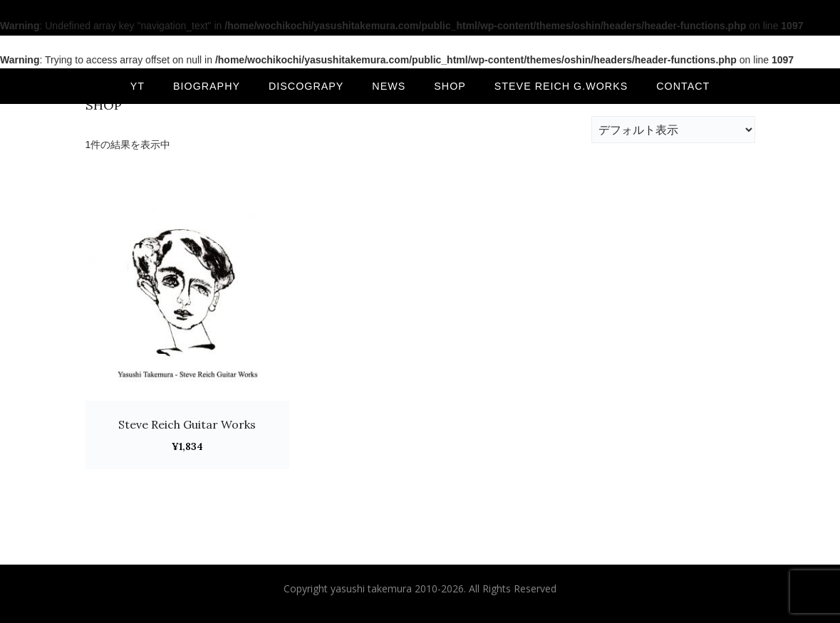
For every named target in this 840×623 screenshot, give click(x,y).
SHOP (450, 86)
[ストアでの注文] (673, 130)
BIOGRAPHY (207, 86)
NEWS (389, 86)
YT (138, 86)
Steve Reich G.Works (561, 86)
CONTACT (683, 86)
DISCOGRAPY (306, 86)
